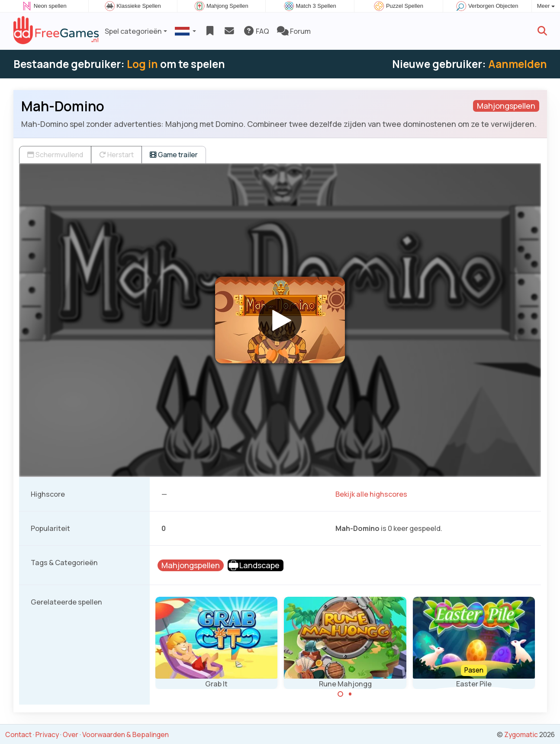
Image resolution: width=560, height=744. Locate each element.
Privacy (47, 734)
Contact (18, 734)
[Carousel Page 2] (350, 694)
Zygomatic (521, 734)
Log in (142, 64)
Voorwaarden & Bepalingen (126, 734)
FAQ (256, 31)
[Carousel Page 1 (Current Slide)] (341, 694)
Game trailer (174, 155)
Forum (294, 31)
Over (71, 734)
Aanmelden (518, 64)
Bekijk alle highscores (371, 494)
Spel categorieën (133, 31)
